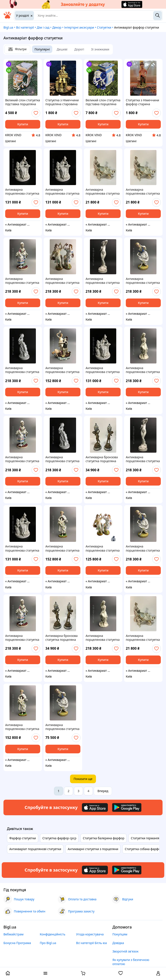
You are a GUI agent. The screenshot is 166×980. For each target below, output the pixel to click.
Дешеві (62, 49)
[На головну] (7, 17)
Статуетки (104, 27)
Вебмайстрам (14, 934)
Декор (57, 27)
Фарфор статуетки (23, 838)
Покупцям (120, 934)
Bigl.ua (8, 27)
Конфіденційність (53, 934)
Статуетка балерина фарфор (104, 838)
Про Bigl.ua (48, 943)
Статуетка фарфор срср (59, 838)
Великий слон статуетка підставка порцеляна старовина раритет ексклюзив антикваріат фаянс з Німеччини (23, 102)
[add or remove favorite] (36, 113)
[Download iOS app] (95, 807)
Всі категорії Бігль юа (91, 943)
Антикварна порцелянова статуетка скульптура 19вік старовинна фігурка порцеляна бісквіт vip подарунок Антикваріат (22, 192)
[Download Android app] (127, 807)
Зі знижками (100, 49)
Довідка (118, 943)
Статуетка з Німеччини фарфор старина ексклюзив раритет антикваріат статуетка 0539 (142, 102)
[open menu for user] (158, 974)
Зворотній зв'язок (125, 951)
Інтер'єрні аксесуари (79, 27)
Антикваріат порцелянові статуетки (35, 849)
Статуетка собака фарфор (143, 849)
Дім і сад (43, 27)
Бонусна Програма (17, 943)
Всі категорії (25, 27)
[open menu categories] (45, 974)
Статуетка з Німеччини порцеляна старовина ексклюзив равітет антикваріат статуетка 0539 (62, 102)
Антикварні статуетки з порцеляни (93, 849)
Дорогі (79, 49)
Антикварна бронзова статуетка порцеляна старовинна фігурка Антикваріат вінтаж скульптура (102, 459)
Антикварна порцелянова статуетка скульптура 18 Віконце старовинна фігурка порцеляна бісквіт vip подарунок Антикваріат (62, 370)
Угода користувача (90, 934)
